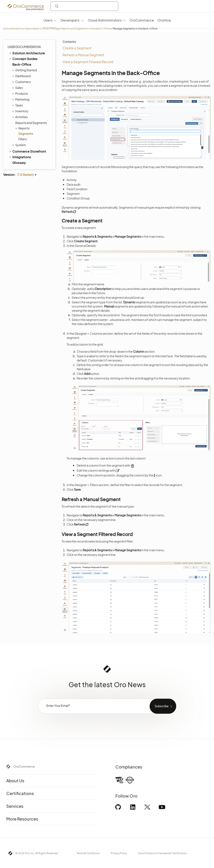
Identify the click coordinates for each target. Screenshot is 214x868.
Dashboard (22, 76)
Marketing (21, 99)
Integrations (20, 157)
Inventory (21, 111)
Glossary (19, 163)
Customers (22, 82)
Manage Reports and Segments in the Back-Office (80, 29)
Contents (69, 42)
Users (28, 29)
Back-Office (41, 29)
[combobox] (84, 6)
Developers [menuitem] (70, 20)
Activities (20, 117)
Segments (26, 134)
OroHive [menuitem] (164, 20)
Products (20, 93)
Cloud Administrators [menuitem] (105, 20)
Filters (23, 139)
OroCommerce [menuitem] (142, 20)
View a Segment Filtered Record (88, 62)
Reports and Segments (30, 123)
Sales (18, 88)
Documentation (13, 29)
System (20, 145)
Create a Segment (77, 48)
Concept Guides (23, 59)
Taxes (18, 105)
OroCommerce (24, 766)
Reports (23, 128)
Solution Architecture (27, 53)
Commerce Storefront (27, 151)
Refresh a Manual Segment (83, 55)
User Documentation (24, 47)
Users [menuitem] (48, 20)
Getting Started (25, 70)
